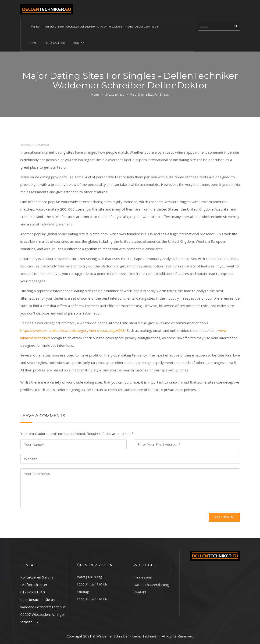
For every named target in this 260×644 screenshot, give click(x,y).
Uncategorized (115, 95)
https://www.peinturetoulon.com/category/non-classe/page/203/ (73, 330)
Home (33, 43)
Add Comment (224, 517)
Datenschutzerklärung (151, 585)
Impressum (143, 577)
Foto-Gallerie (55, 43)
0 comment (42, 145)
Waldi (27, 145)
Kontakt (80, 43)
